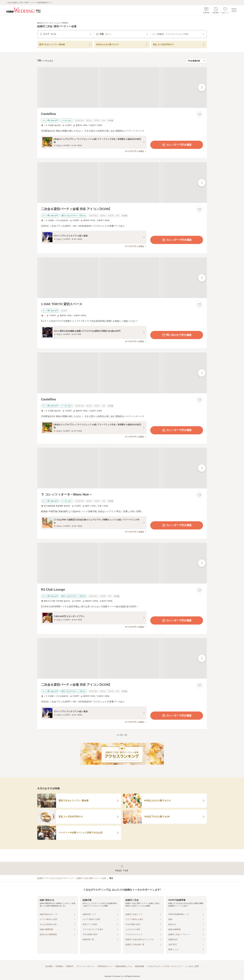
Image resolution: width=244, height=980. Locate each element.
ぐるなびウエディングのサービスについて (165, 966)
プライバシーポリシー (85, 966)
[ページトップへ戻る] (122, 868)
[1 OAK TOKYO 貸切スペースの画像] (122, 278)
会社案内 (49, 966)
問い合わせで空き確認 (177, 335)
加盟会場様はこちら (124, 966)
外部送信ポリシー (105, 966)
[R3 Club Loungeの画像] (122, 563)
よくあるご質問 (192, 966)
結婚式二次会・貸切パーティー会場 (91, 878)
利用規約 (59, 966)
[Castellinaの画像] (122, 87)
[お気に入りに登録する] (200, 114)
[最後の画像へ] (202, 87)
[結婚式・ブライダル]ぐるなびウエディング (55, 878)
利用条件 (70, 966)
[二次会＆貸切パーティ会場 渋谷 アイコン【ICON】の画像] (122, 183)
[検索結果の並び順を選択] (196, 61)
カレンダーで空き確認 (177, 145)
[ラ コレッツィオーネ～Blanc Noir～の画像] (122, 468)
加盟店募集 (140, 966)
